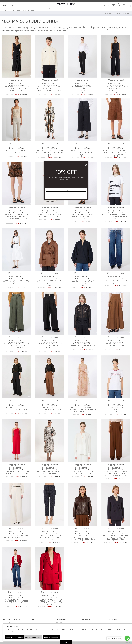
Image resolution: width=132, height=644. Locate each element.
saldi (13, 8)
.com (66, 5)
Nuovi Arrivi (6, 8)
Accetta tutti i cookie (14, 637)
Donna (4, 5)
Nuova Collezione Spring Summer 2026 (15, 10)
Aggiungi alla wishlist (17, 80)
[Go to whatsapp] (127, 638)
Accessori (41, 8)
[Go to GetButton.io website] (127, 642)
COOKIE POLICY (86, 622)
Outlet (33, 10)
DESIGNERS (20, 8)
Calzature (50, 8)
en (109, 5)
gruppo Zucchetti (12, 643)
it (105, 5)
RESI (31, 622)
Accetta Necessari (51, 637)
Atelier (4, 643)
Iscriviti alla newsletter (66, 196)
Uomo (11, 5)
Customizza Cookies (33, 637)
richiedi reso (66, 642)
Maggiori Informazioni (12, 632)
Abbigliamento (30, 8)
